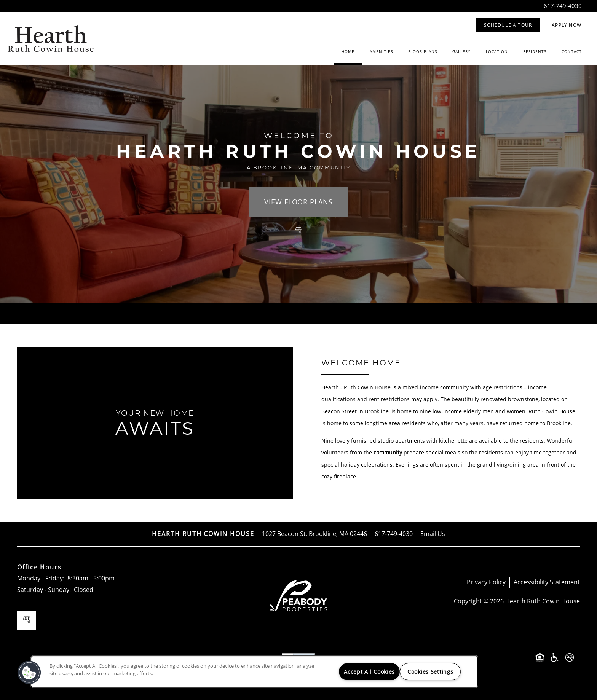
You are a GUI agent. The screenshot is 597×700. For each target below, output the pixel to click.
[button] (508, 25)
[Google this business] (298, 230)
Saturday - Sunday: (44, 590)
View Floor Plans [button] (298, 202)
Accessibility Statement (547, 582)
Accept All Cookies (369, 672)
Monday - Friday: (41, 578)
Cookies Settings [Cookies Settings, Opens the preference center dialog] (430, 672)
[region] (254, 672)
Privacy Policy (486, 582)
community (388, 452)
